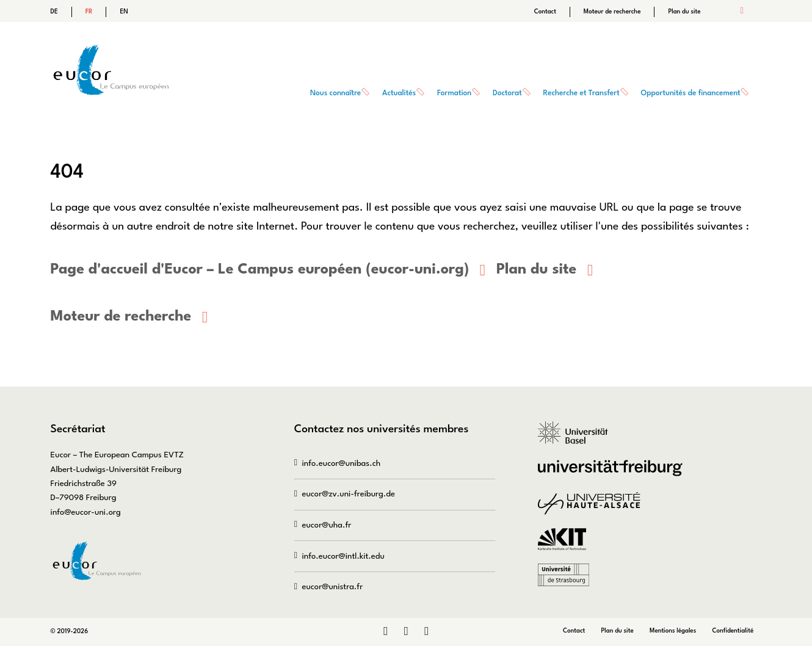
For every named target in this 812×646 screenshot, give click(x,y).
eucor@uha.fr (326, 525)
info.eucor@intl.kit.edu (343, 557)
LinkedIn (386, 632)
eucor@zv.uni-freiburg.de (348, 494)
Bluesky (426, 632)
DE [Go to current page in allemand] (54, 12)
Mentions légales (673, 631)
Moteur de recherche (612, 12)
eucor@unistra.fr (332, 587)
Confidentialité (733, 631)
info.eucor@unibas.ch (341, 463)
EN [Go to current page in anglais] (124, 12)
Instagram (406, 632)
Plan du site (684, 12)
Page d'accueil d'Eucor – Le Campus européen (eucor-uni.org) (260, 270)
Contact (545, 12)
